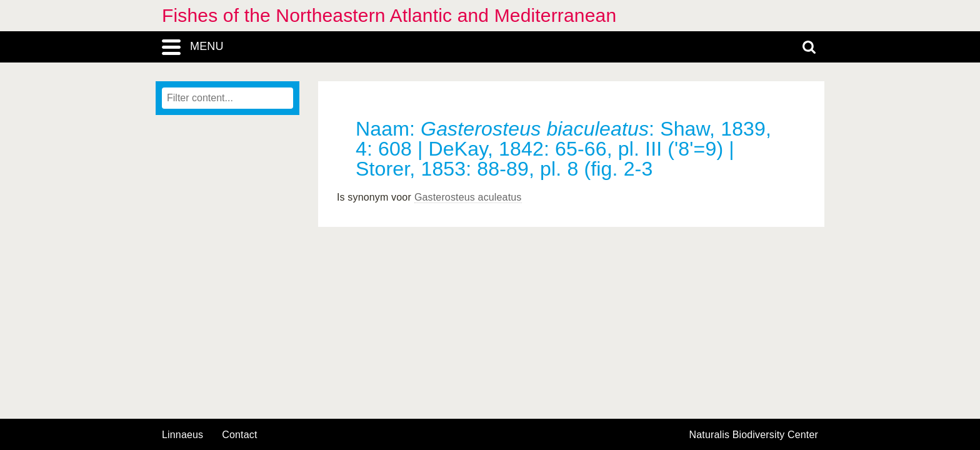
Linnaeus (182, 435)
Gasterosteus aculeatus (468, 197)
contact (239, 435)
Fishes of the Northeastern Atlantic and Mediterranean (389, 15)
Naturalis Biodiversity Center (754, 435)
